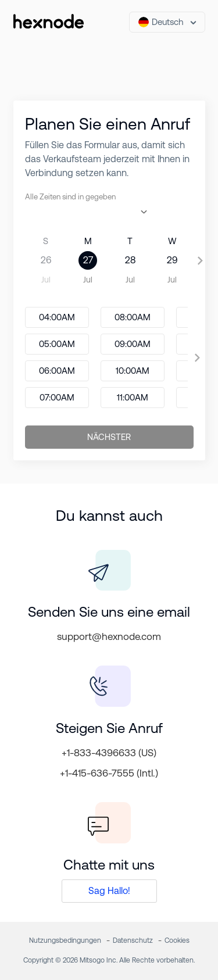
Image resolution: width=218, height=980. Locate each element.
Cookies (177, 940)
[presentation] (200, 260)
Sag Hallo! (109, 891)
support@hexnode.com (109, 636)
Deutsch (161, 22)
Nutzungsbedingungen (65, 940)
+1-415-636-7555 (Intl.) (109, 773)
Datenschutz (133, 940)
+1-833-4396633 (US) (109, 753)
